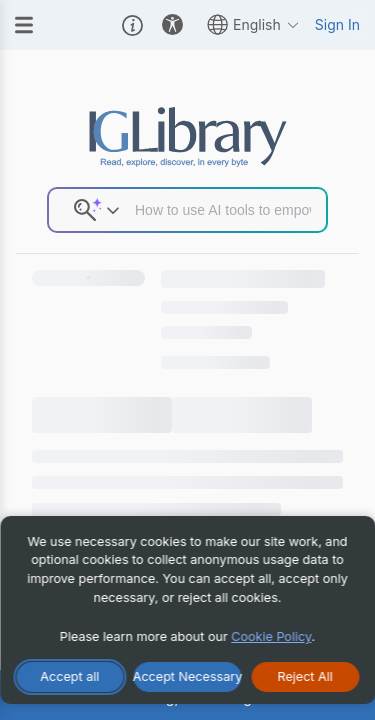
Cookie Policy (271, 636)
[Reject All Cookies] (305, 677)
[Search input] (223, 210)
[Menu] (24, 25)
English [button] (253, 24)
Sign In (337, 24)
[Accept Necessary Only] (188, 677)
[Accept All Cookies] (70, 677)
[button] (132, 25)
